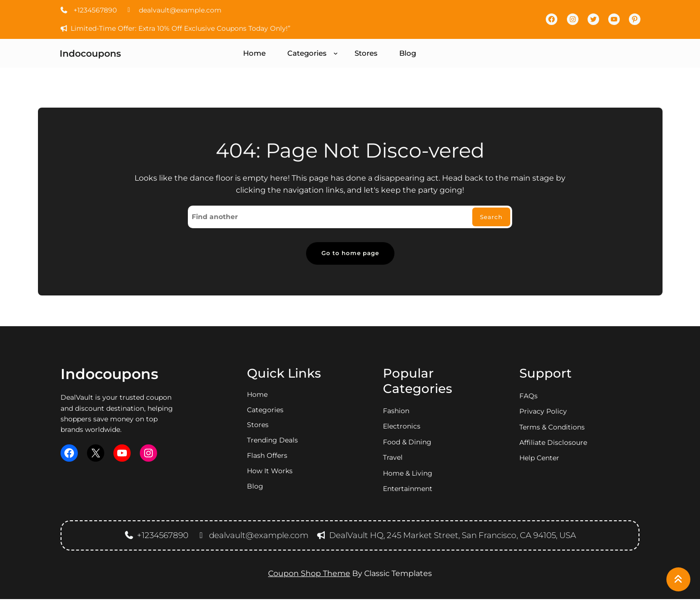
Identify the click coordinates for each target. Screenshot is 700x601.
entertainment (408, 491)
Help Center (539, 460)
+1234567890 (88, 10)
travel (393, 459)
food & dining (407, 444)
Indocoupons (90, 53)
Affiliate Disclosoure (553, 444)
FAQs (528, 398)
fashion (396, 413)
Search (489, 218)
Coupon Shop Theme (309, 575)
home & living (408, 475)
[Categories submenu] (336, 53)
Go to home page (350, 254)
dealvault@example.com (173, 10)
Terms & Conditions (552, 429)
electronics (402, 429)
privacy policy (543, 413)
